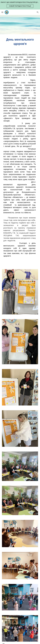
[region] (20, 5)
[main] (20, 42)
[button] (2, 12)
